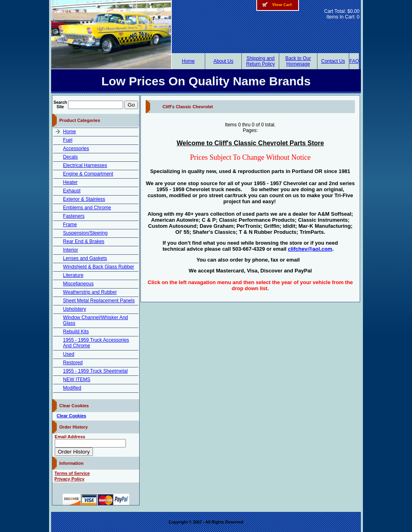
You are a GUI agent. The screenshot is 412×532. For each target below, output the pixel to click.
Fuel (68, 140)
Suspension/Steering (85, 233)
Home (188, 61)
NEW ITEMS (77, 379)
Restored (73, 363)
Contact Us (333, 61)
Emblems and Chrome (87, 208)
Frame (70, 225)
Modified (72, 388)
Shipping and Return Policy (261, 61)
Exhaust (72, 191)
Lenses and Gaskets (85, 258)
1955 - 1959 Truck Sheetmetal (96, 371)
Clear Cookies (71, 416)
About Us (224, 61)
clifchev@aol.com (310, 249)
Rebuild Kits (76, 332)
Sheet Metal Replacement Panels (99, 301)
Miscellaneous (78, 284)
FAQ (354, 61)
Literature (73, 275)
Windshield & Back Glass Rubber (99, 267)
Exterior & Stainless (84, 199)
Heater (70, 182)
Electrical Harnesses (85, 165)
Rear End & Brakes (84, 241)
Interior (71, 250)
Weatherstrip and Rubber (90, 292)
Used (69, 354)
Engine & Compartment (88, 174)
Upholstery (75, 309)
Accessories (76, 148)
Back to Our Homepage (298, 61)
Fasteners (74, 216)
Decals (71, 157)
